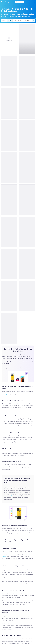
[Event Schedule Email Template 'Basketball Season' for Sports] (27, 39)
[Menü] (34, 2)
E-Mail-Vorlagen (4, 6)
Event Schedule (14, 6)
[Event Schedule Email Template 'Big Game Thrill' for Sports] (27, 264)
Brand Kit (24, 425)
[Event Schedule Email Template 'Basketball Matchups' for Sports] (27, 71)
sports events (10, 640)
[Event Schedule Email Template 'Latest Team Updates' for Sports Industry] (9, 264)
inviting (21, 640)
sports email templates (14, 601)
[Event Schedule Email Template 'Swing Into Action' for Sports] (27, 232)
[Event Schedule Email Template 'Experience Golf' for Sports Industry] (9, 200)
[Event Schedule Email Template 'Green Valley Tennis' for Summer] (27, 135)
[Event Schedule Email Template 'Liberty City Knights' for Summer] (9, 103)
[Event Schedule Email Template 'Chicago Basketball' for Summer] (9, 135)
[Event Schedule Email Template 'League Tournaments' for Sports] (9, 168)
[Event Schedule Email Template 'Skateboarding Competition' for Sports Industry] (27, 200)
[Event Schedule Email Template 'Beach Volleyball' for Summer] (27, 296)
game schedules (23, 553)
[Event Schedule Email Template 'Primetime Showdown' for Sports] (27, 103)
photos (7, 395)
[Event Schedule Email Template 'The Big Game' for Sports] (9, 232)
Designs (4, 20)
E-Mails (10, 20)
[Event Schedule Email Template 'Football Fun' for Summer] (27, 168)
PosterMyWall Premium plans (14, 496)
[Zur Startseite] (6, 2)
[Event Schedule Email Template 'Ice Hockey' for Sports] (9, 328)
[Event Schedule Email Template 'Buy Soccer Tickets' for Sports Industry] (9, 296)
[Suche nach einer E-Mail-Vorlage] (22, 20)
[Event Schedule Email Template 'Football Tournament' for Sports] (9, 71)
